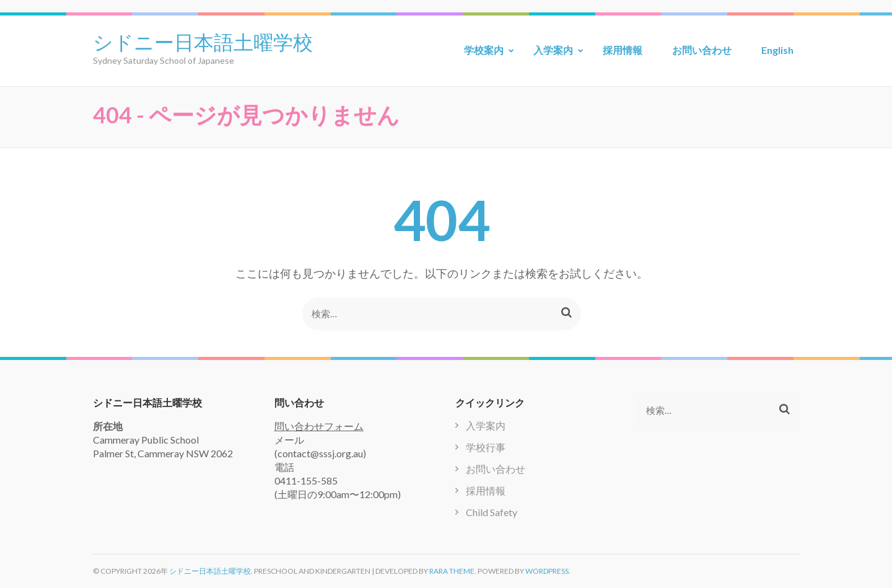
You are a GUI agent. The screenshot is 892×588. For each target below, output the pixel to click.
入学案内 (553, 50)
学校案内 (484, 50)
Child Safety (492, 512)
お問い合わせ (702, 50)
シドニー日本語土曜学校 (203, 41)
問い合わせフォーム (319, 426)
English (777, 50)
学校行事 (486, 447)
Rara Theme (452, 571)
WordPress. (548, 571)
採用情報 (623, 50)
